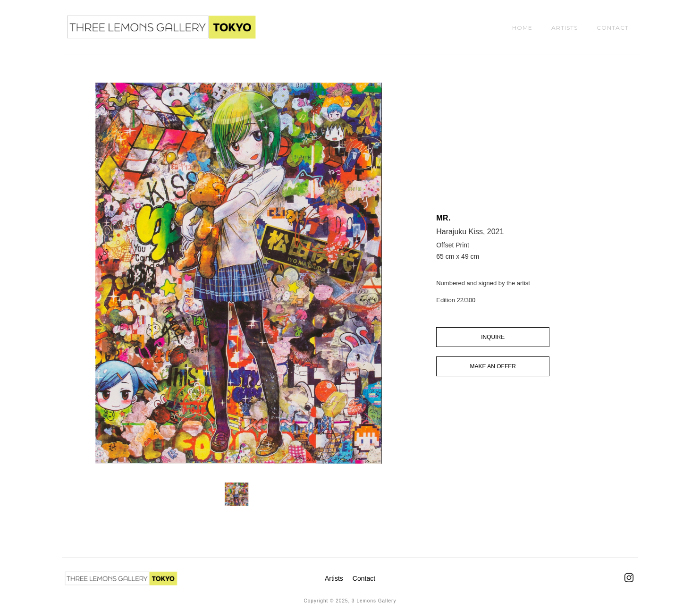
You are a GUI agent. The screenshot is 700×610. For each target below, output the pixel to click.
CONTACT (613, 28)
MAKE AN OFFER (493, 366)
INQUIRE (493, 337)
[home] (162, 27)
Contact (364, 578)
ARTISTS (565, 28)
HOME (522, 28)
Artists (334, 578)
